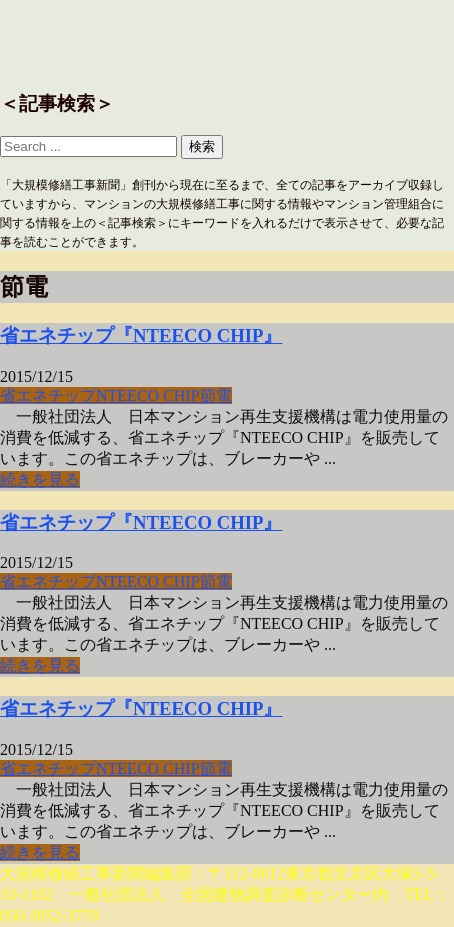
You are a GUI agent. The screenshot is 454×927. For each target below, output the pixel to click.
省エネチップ (48, 395)
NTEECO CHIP (148, 395)
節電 (216, 395)
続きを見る (40, 479)
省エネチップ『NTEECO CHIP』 (141, 335)
